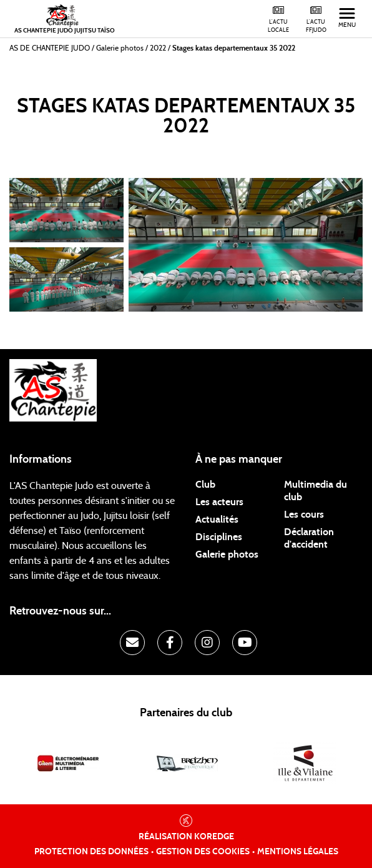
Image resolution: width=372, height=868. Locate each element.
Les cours (304, 515)
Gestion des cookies (203, 852)
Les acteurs (219, 502)
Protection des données (91, 852)
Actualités (217, 520)
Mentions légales (298, 852)
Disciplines (219, 537)
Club (205, 485)
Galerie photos (227, 555)
